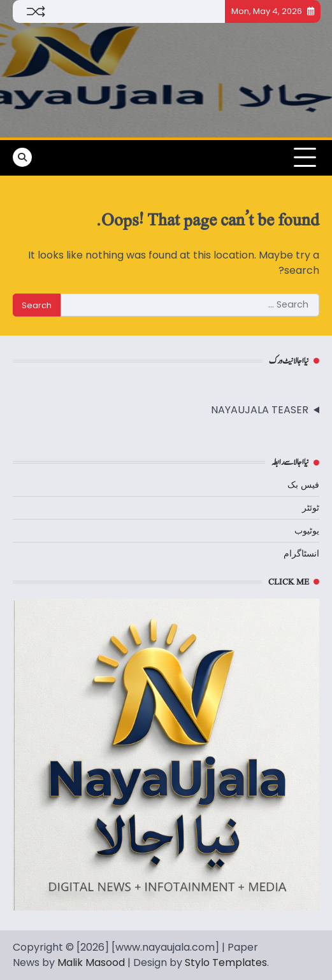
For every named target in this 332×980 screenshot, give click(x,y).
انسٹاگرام (301, 553)
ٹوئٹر (311, 508)
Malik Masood (91, 962)
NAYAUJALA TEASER (260, 410)
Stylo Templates (226, 962)
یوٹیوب (307, 530)
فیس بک (303, 485)
